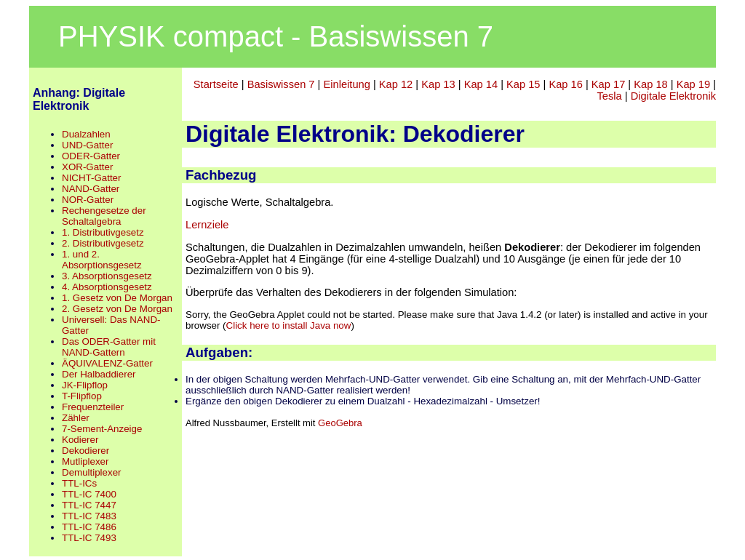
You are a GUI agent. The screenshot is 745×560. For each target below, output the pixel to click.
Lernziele (207, 225)
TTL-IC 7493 (89, 538)
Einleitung (346, 84)
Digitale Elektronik (673, 96)
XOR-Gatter (87, 167)
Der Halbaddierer (99, 374)
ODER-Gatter (91, 156)
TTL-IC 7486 (89, 527)
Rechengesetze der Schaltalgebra (104, 216)
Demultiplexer (91, 472)
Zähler (76, 418)
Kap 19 (693, 84)
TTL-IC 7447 (89, 505)
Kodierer (80, 440)
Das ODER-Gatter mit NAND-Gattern (109, 347)
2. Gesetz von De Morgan (117, 309)
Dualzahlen (86, 134)
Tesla (610, 96)
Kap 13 (438, 84)
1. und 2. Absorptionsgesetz (102, 260)
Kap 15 (523, 84)
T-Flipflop (82, 396)
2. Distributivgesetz (103, 243)
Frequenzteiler (93, 407)
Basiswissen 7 (281, 84)
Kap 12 (396, 84)
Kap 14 (481, 84)
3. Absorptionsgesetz (107, 276)
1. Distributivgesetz (103, 232)
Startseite (216, 84)
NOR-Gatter (88, 200)
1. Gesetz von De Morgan (117, 298)
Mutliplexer (85, 461)
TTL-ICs (79, 483)
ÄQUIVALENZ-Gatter (107, 363)
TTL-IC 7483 (89, 516)
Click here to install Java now (289, 325)
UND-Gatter (87, 145)
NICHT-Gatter (91, 178)
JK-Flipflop (85, 385)
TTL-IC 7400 (89, 494)
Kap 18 (650, 84)
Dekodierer (85, 451)
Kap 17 (608, 84)
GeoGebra (340, 423)
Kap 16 (565, 84)
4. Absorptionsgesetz (107, 287)
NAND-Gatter (91, 189)
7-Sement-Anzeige (102, 429)
